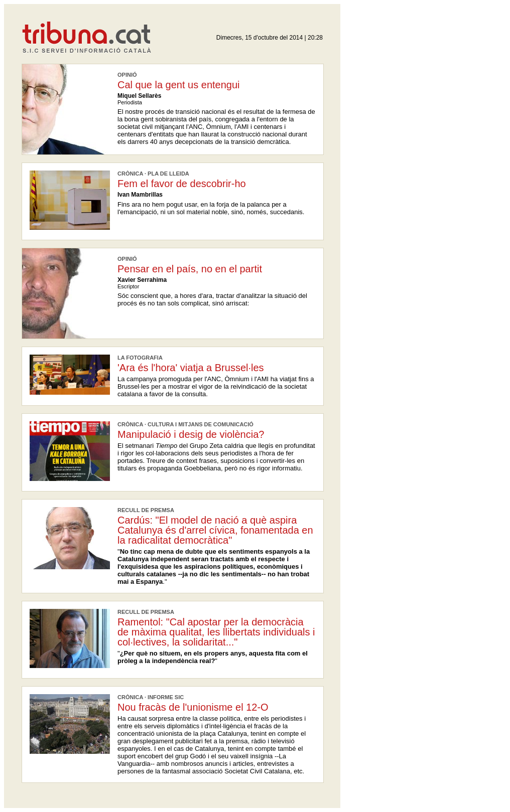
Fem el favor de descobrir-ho (182, 184)
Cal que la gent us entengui (179, 85)
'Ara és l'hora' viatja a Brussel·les (191, 368)
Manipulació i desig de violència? (191, 434)
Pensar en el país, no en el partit (190, 269)
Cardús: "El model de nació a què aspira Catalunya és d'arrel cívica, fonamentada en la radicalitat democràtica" (215, 530)
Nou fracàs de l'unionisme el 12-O (193, 707)
